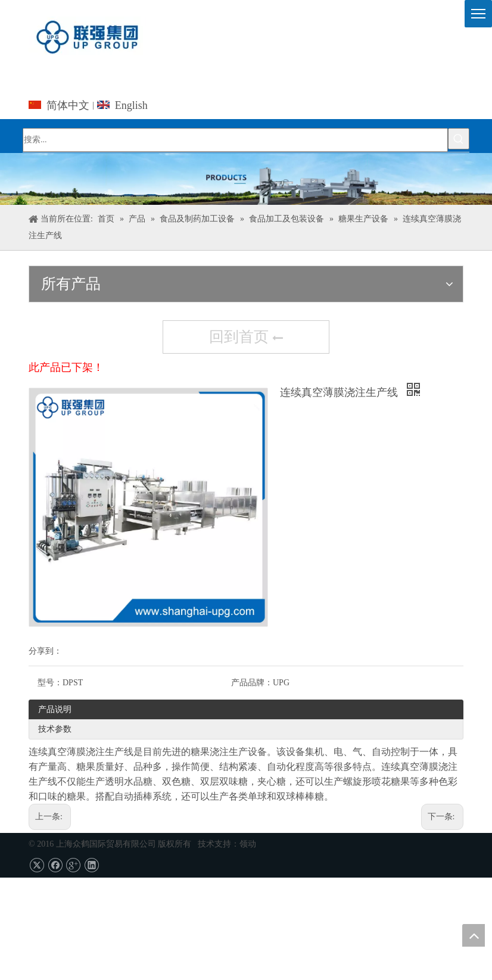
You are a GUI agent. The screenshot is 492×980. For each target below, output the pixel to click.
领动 (248, 844)
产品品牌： (252, 683)
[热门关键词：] (459, 139)
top (474, 935)
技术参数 (55, 729)
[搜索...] (235, 140)
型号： (50, 683)
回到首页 (246, 338)
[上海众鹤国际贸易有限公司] (246, 179)
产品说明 (55, 709)
